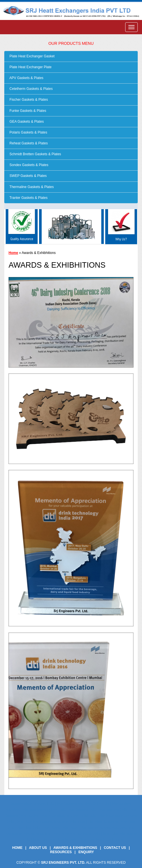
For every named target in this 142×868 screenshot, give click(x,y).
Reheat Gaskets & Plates (28, 143)
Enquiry (86, 852)
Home (13, 253)
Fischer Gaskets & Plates (28, 100)
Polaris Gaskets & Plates (28, 132)
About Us (38, 848)
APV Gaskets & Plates (26, 78)
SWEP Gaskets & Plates (28, 176)
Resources (61, 852)
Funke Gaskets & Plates (27, 111)
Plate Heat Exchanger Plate (30, 67)
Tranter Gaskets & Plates (28, 198)
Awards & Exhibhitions (75, 848)
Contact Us (115, 848)
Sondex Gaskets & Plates (28, 165)
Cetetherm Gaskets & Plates (31, 89)
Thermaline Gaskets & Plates (31, 187)
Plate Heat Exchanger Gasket (32, 56)
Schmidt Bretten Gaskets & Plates (35, 154)
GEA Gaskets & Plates (26, 122)
